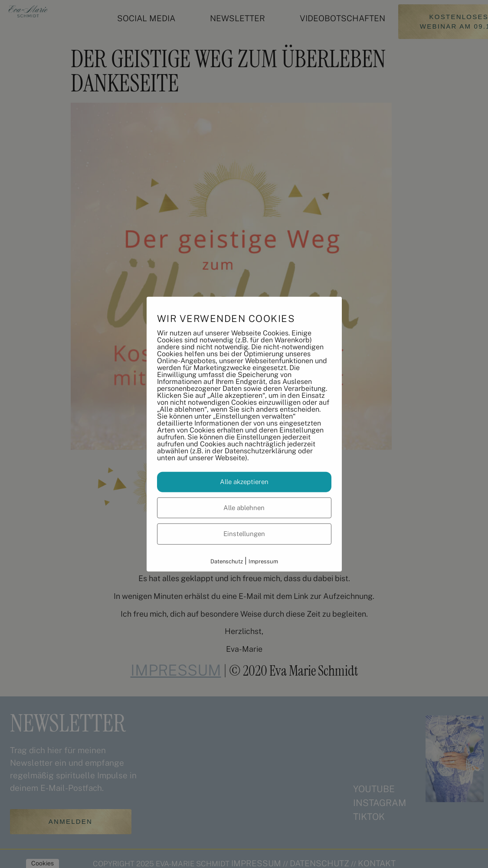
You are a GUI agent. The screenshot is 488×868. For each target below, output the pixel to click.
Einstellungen (244, 534)
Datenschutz (227, 561)
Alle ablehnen (244, 507)
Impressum (263, 561)
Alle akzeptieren (244, 482)
